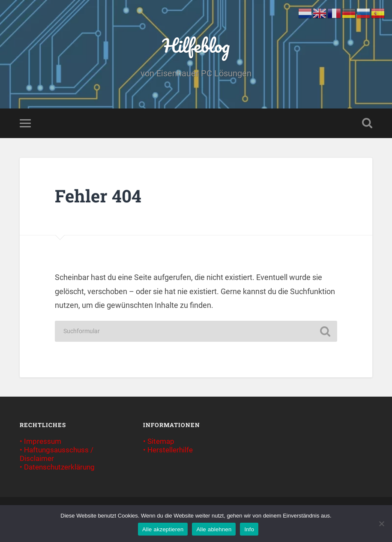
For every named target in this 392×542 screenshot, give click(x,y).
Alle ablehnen (214, 529)
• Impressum (40, 441)
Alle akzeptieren (163, 529)
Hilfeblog (196, 45)
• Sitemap (159, 441)
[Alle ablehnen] (381, 524)
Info (249, 529)
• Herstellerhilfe (168, 450)
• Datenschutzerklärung (57, 467)
